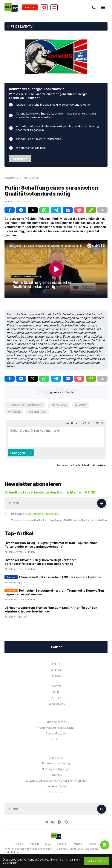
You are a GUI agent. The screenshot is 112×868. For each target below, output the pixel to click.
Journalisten (56, 792)
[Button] (102, 503)
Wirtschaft (14, 412)
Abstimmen (20, 159)
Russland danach (56, 722)
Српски (93, 844)
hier (66, 860)
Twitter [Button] (56, 647)
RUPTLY (56, 698)
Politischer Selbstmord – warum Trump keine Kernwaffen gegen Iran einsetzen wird (54, 592)
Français (78, 844)
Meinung (56, 676)
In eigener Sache (56, 786)
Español (62, 844)
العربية (48, 844)
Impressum (56, 757)
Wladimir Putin (38, 412)
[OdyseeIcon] (66, 822)
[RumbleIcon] (59, 822)
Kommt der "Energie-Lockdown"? (36, 89)
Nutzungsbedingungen (56, 769)
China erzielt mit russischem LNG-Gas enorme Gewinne (60, 577)
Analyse (56, 670)
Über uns (56, 775)
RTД (56, 692)
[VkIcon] (53, 822)
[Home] (11, 7)
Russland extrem (56, 733)
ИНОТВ (56, 686)
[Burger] (103, 7)
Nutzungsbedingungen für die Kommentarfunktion (56, 781)
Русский (34, 844)
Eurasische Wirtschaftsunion (25, 405)
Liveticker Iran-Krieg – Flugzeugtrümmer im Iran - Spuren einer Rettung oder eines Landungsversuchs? (51, 545)
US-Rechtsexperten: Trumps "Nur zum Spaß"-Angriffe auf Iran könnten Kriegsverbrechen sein (51, 610)
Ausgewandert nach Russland (56, 728)
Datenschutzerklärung (56, 763)
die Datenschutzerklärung (43, 514)
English (19, 844)
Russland (81, 405)
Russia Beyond (56, 704)
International (59, 405)
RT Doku (56, 739)
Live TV (30, 7)
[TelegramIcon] (46, 822)
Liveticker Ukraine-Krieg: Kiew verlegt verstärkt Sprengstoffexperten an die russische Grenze (40, 562)
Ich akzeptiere (34, 514)
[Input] (56, 503)
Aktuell (56, 664)
